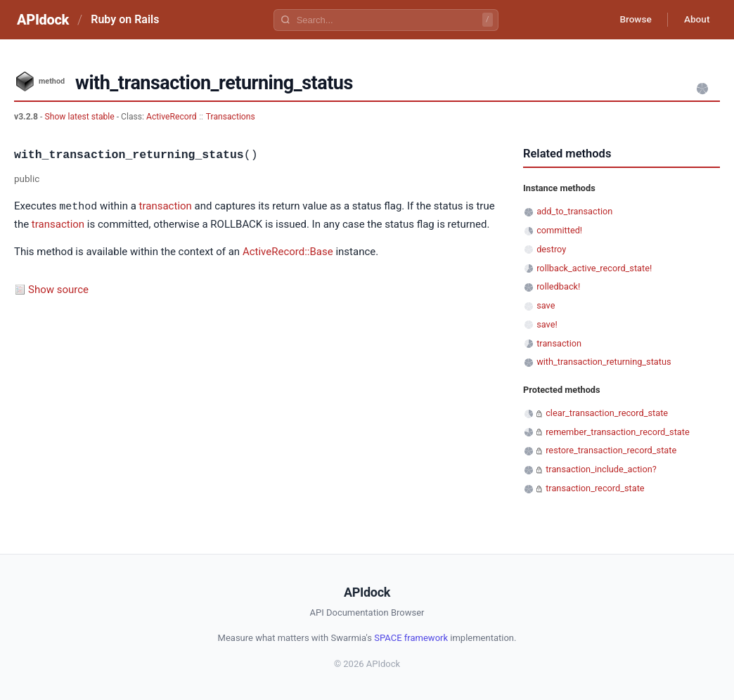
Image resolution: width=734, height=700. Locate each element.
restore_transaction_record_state (611, 450)
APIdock (43, 20)
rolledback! (558, 286)
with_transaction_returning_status (604, 362)
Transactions (231, 117)
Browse (632, 20)
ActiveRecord (172, 117)
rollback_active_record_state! (594, 268)
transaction (166, 207)
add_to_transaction (574, 211)
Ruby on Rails (125, 19)
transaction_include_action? (601, 469)
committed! (559, 230)
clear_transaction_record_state (607, 413)
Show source (58, 289)
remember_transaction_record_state (618, 432)
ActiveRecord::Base (288, 251)
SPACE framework (411, 638)
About (695, 20)
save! (547, 324)
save (546, 305)
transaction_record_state (595, 488)
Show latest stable (80, 117)
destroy (551, 249)
